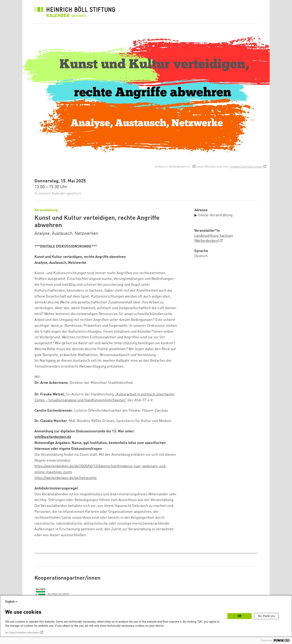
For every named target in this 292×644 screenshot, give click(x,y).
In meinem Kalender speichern (58, 194)
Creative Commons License (246, 167)
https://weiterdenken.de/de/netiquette (66, 478)
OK (240, 616)
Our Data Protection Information (22, 633)
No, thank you (267, 616)
